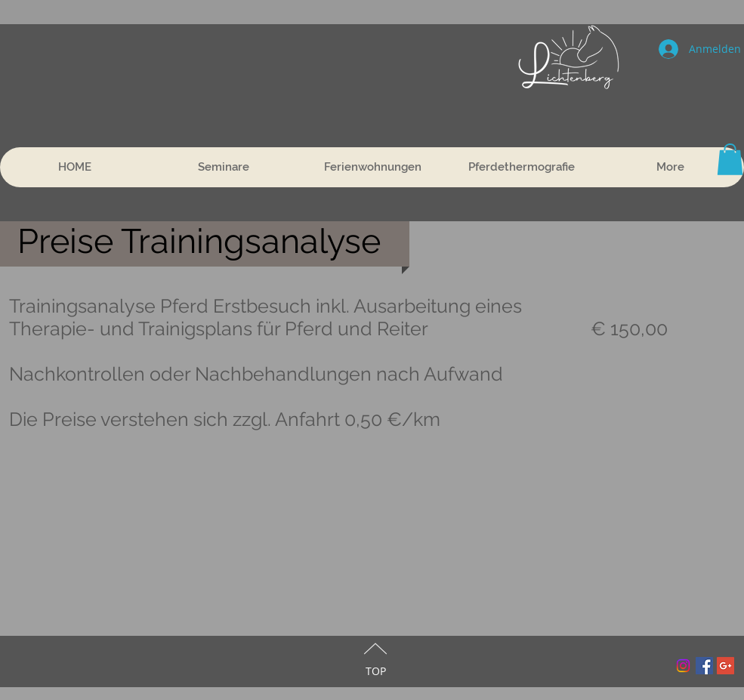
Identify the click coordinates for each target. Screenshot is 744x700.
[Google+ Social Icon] (725, 666)
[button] (730, 159)
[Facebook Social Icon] (704, 666)
